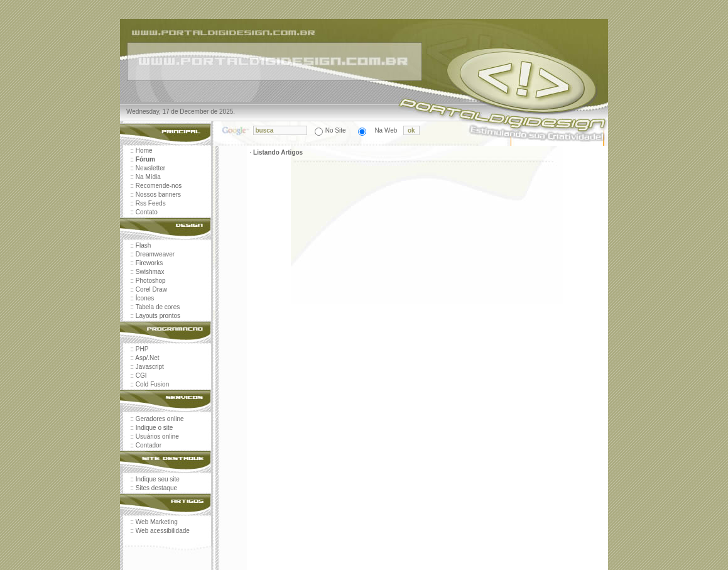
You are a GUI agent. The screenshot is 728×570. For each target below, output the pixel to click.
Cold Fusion (152, 384)
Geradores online (160, 419)
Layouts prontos (158, 316)
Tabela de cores (158, 307)
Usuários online (157, 436)
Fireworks (149, 263)
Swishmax (150, 272)
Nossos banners (158, 195)
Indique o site (155, 428)
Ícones (145, 298)
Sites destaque (156, 488)
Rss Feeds (151, 203)
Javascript (150, 367)
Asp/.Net (147, 358)
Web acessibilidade (163, 531)
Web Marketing (157, 522)
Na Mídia (148, 177)
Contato (147, 212)
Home (144, 151)
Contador (149, 445)
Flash (143, 245)
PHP (142, 349)
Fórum (145, 159)
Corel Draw (151, 289)
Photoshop (151, 281)
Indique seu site (158, 479)
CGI (141, 375)
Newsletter (150, 168)
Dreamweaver (155, 254)
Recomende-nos (159, 186)
